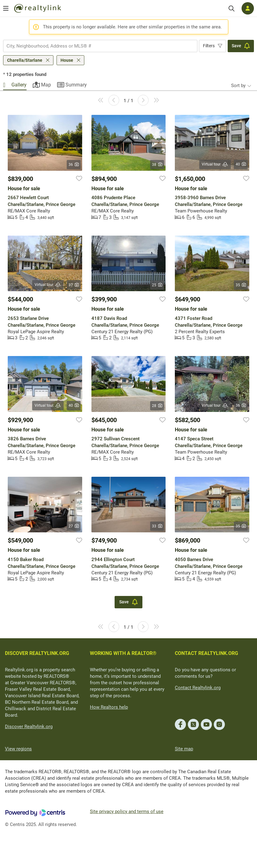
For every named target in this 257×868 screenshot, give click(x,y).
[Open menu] (6, 8)
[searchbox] (96, 46)
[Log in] (248, 8)
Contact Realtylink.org (198, 688)
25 (157, 285)
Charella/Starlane (25, 60)
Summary (76, 85)
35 (241, 285)
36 (74, 165)
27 (74, 526)
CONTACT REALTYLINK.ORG (206, 653)
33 (157, 526)
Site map (184, 749)
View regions (18, 749)
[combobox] (100, 46)
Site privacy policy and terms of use (127, 811)
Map (46, 85)
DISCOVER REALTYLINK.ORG (37, 653)
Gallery (19, 85)
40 (241, 164)
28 (157, 406)
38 (157, 165)
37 (74, 285)
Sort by (238, 86)
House (67, 60)
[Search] (232, 8)
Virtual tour (215, 164)
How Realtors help (109, 707)
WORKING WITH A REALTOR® (123, 653)
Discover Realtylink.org (29, 727)
